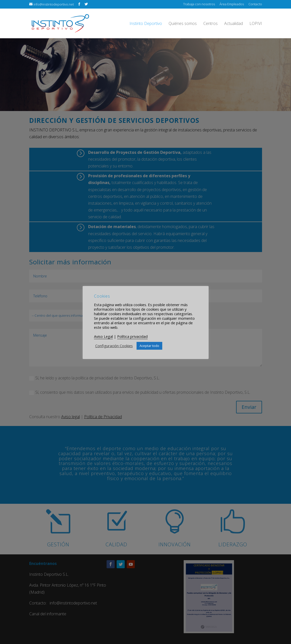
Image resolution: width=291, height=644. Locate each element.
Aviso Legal (103, 333)
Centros (211, 24)
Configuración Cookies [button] (114, 343)
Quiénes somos (183, 24)
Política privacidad (132, 333)
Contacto (255, 4)
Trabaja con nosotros (199, 4)
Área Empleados (232, 4)
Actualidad (234, 24)
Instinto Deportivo (146, 24)
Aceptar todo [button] (149, 343)
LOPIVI (256, 24)
